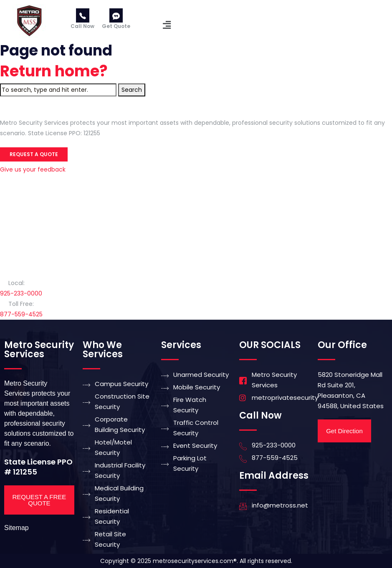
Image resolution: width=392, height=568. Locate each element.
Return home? (54, 71)
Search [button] (132, 90)
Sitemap (16, 528)
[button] (167, 25)
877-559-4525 (21, 314)
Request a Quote (34, 154)
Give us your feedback (33, 169)
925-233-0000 (21, 293)
